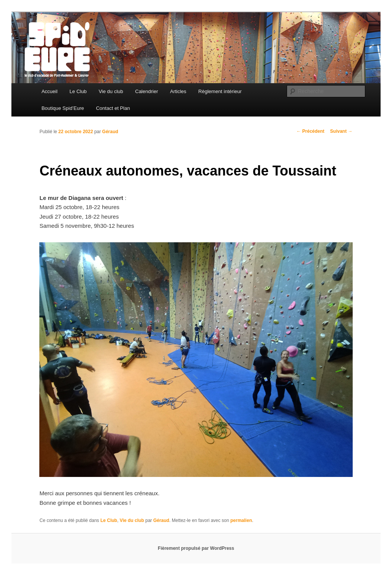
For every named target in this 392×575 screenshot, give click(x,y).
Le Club (78, 91)
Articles (178, 91)
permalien (241, 520)
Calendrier (147, 91)
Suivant (341, 131)
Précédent (310, 131)
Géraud (110, 132)
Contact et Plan (113, 108)
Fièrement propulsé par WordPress (196, 548)
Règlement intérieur (220, 91)
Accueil (50, 91)
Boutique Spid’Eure (63, 108)
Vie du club (111, 91)
